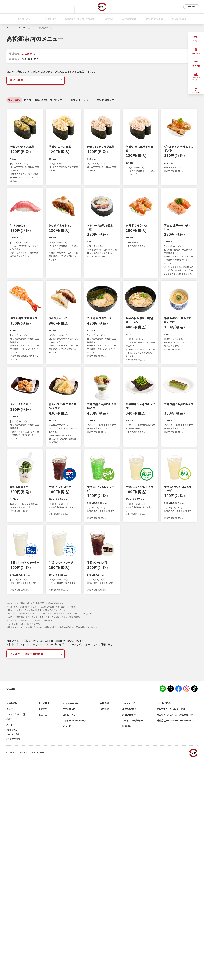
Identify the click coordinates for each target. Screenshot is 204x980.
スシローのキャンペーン (75, 941)
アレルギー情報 (13, 955)
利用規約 (127, 947)
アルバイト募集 (179, 19)
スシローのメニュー (27, 19)
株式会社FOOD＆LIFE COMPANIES (175, 941)
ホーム (9, 28)
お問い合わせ (129, 935)
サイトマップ (128, 924)
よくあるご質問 (129, 19)
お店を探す (51, 19)
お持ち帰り (12, 924)
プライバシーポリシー (133, 941)
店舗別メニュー (13, 950)
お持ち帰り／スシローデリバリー (80, 19)
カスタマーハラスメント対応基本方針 (175, 935)
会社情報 (104, 924)
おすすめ (109, 19)
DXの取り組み (164, 924)
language (192, 7)
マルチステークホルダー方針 (171, 930)
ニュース (43, 935)
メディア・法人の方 (154, 19)
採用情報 (104, 930)
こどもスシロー (70, 930)
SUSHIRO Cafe (71, 924)
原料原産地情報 (13, 959)
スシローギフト (70, 935)
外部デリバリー (13, 939)
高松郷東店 (28, 53)
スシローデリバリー (16, 935)
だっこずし (68, 947)
